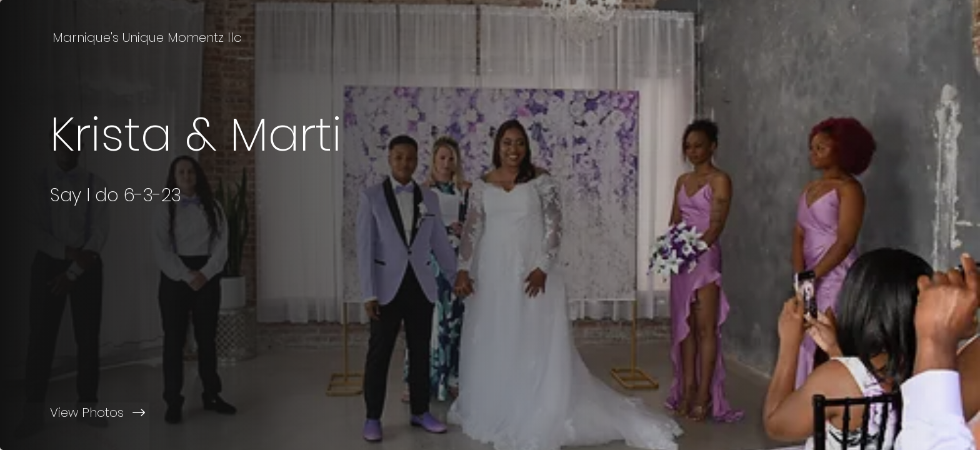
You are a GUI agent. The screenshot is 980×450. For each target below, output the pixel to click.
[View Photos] (245, 412)
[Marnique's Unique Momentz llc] (148, 37)
